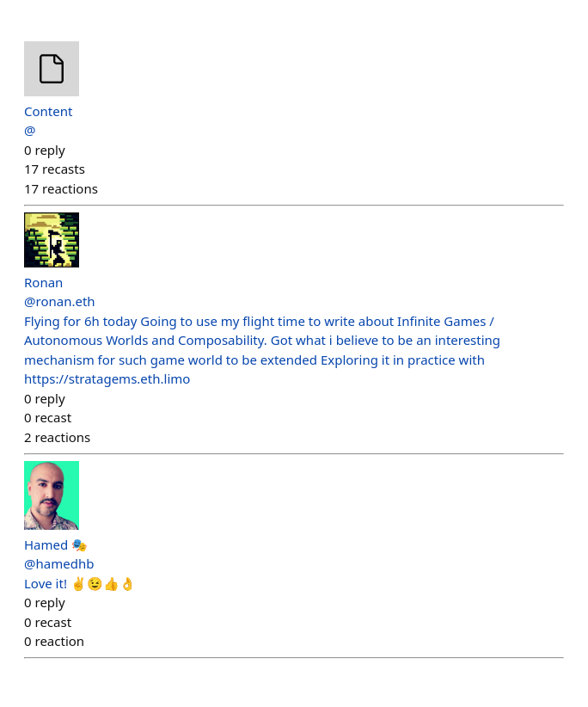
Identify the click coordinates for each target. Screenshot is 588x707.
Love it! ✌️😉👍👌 (80, 583)
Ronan (43, 282)
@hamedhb (59, 563)
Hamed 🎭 (56, 544)
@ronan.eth (60, 301)
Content (48, 111)
